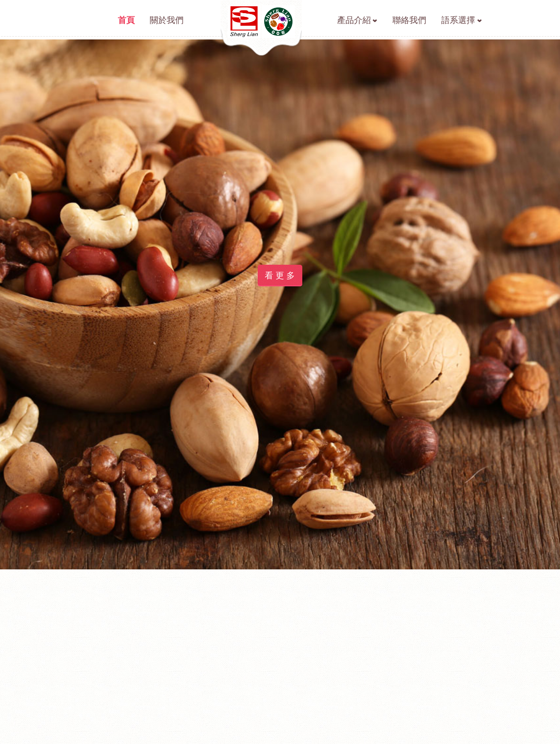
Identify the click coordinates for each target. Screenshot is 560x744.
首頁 (126, 20)
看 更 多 (280, 286)
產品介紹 (354, 20)
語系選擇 (458, 20)
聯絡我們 (409, 20)
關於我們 (167, 20)
